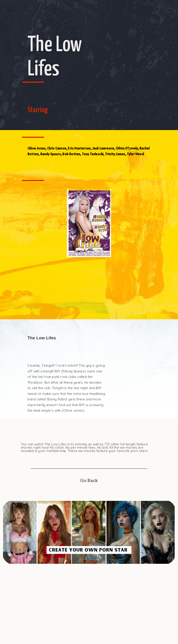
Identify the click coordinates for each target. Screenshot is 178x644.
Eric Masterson (79, 148)
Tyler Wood (135, 154)
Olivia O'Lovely (127, 148)
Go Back (89, 481)
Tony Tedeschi (93, 154)
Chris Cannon (57, 148)
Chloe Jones (36, 148)
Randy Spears (51, 154)
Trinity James (115, 154)
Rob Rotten (71, 154)
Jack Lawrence (103, 148)
